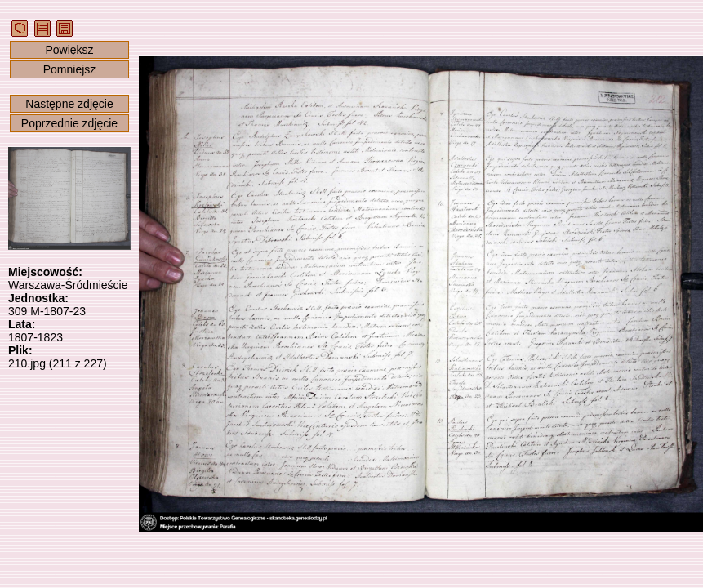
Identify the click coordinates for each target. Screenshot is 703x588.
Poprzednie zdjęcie (69, 123)
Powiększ (69, 50)
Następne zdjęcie (69, 104)
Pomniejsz (70, 69)
